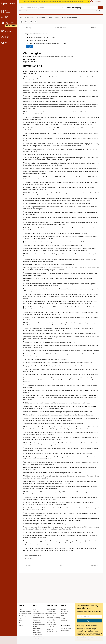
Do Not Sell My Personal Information (38, 630)
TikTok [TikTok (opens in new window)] (63, 616)
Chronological (42, 18)
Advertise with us (39, 618)
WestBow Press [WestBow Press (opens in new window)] (52, 627)
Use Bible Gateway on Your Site (40, 614)
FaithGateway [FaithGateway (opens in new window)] (52, 609)
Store (21, 618)
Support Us (23, 625)
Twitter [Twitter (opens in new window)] (63, 618)
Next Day (95, 28)
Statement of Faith (25, 614)
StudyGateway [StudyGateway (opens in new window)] (52, 611)
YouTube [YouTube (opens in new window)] (64, 621)
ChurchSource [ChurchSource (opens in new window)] (52, 614)
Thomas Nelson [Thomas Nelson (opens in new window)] (52, 625)
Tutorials (36, 611)
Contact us (37, 620)
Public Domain (30, 558)
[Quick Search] (40, 8)
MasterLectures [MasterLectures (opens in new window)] (52, 631)
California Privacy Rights (39, 625)
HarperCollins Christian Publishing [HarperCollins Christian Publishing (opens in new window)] (53, 617)
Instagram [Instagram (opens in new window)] (65, 611)
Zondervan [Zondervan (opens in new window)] (51, 629)
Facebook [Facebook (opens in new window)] (64, 609)
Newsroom (23, 623)
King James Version (70, 18)
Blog (21, 621)
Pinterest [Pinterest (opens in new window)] (64, 614)
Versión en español (67, 628)
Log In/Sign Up (98, 2)
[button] (97, 2)
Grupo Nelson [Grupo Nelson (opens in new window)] (52, 620)
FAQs (35, 609)
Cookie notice (37, 634)
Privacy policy (38, 622)
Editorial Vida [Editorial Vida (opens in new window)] (51, 622)
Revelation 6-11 (55, 18)
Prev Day (27, 28)
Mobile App (23, 616)
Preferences (65, 631)
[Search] (101, 8)
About (21, 609)
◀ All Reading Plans (27, 18)
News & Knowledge (25, 611)
